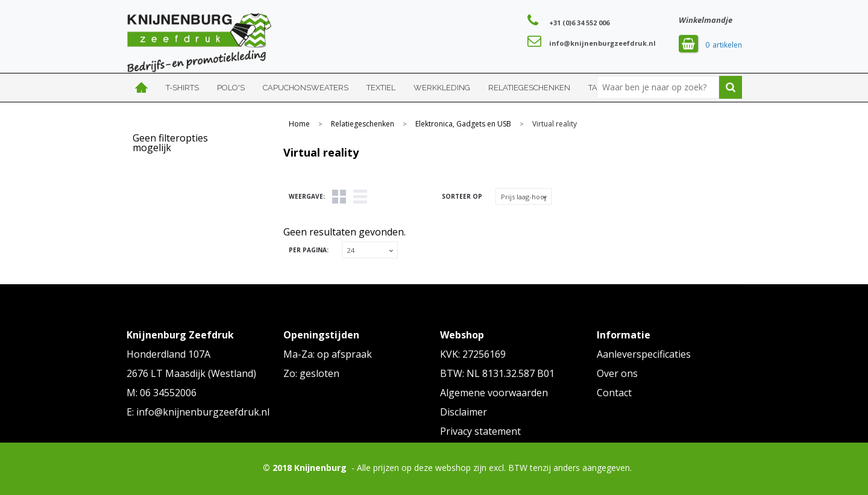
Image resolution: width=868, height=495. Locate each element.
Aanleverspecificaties (644, 354)
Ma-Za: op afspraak (328, 354)
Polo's (231, 88)
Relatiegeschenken (529, 88)
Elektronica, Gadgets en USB (463, 124)
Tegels (339, 197)
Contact (614, 393)
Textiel (381, 88)
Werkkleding (442, 88)
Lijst (360, 197)
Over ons (617, 373)
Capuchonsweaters (306, 88)
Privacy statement (480, 431)
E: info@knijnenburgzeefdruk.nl (198, 412)
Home (142, 88)
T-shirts (182, 88)
